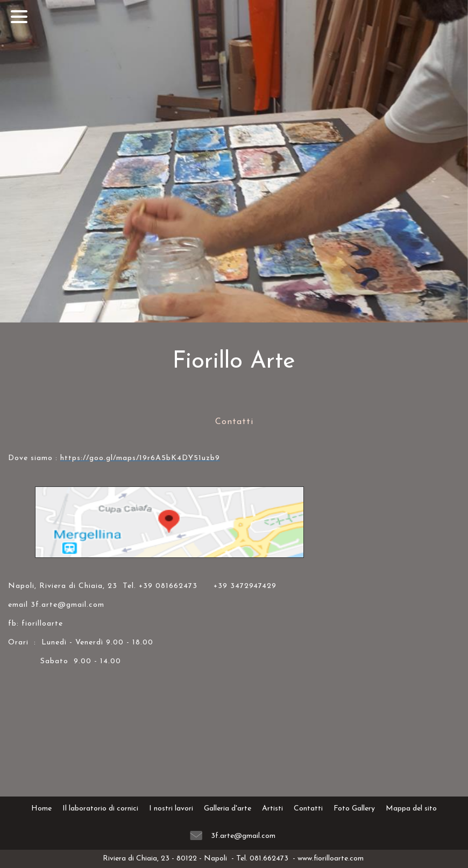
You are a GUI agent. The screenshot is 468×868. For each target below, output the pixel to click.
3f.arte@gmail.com (243, 836)
